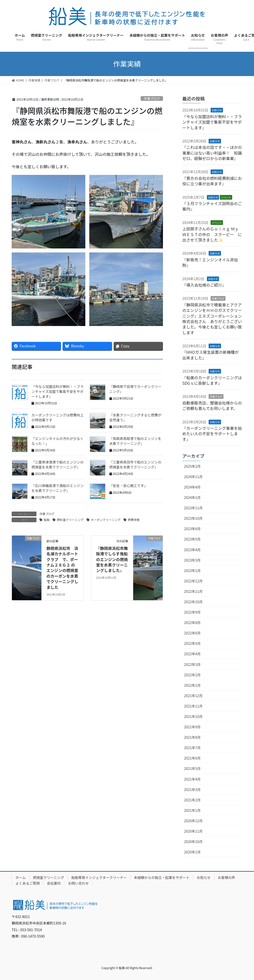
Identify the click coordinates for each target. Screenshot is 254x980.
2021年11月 (193, 706)
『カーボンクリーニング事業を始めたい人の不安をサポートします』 (212, 434)
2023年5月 (192, 539)
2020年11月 (193, 831)
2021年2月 (192, 800)
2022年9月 (192, 612)
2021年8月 (192, 737)
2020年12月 (193, 821)
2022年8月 (192, 623)
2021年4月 (192, 779)
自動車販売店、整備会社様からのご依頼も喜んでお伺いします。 (212, 406)
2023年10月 (193, 518)
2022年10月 (193, 602)
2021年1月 (192, 810)
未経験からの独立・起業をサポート (162, 877)
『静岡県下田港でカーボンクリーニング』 (135, 389)
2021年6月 (192, 758)
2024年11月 (193, 477)
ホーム (21, 877)
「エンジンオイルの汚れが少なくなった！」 (58, 441)
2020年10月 (193, 842)
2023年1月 (192, 571)
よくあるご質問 (28, 883)
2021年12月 (193, 696)
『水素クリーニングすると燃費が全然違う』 (135, 417)
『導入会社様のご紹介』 (204, 285)
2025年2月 (192, 466)
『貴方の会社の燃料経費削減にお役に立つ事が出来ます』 (212, 181)
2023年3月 (192, 560)
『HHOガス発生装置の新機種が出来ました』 (210, 355)
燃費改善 (134, 520)
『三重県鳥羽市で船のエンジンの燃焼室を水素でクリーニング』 (135, 464)
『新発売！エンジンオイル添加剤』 (210, 262)
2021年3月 (192, 789)
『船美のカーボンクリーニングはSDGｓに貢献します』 (212, 380)
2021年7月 (192, 748)
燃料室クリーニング (70, 520)
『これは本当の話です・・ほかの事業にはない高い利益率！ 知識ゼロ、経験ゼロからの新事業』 (212, 153)
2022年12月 (193, 581)
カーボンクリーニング (106, 520)
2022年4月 (192, 654)
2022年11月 (193, 591)
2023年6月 (192, 529)
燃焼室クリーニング (49, 877)
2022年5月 (192, 643)
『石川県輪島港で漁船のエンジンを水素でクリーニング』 (58, 488)
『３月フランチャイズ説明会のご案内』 (212, 206)
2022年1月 (192, 685)
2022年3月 (192, 664)
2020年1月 (192, 852)
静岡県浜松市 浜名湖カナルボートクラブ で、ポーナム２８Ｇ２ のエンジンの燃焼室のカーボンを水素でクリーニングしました (62, 568)
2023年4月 (192, 550)
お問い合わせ (78, 883)
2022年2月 (192, 675)
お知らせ (217, 110)
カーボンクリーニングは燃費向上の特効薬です (58, 417)
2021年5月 (192, 768)
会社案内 (54, 883)
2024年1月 (192, 497)
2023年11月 (193, 508)
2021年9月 (192, 727)
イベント (226, 197)
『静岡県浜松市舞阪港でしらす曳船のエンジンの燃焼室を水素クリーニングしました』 (112, 559)
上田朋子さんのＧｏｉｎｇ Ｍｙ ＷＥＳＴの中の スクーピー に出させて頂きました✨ (212, 234)
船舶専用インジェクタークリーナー (99, 877)
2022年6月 (192, 633)
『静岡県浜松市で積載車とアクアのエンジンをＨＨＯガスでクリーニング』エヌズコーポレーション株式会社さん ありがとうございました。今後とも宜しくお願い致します (212, 319)
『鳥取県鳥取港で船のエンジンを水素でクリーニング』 (135, 441)
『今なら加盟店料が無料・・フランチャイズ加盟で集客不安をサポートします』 (58, 391)
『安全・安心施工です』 (128, 486)
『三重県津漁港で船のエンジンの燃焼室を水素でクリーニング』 (58, 464)
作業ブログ (152, 98)
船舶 (47, 520)
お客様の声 (226, 877)
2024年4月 (192, 487)
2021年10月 (193, 716)
